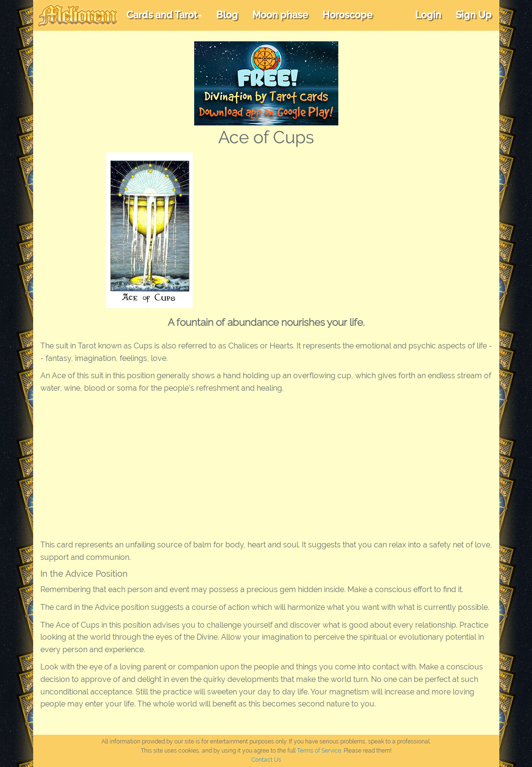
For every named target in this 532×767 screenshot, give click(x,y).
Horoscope (347, 15)
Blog (227, 15)
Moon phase (280, 15)
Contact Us (266, 760)
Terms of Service (319, 751)
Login (428, 15)
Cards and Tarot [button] (164, 15)
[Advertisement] (363, 224)
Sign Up (474, 15)
